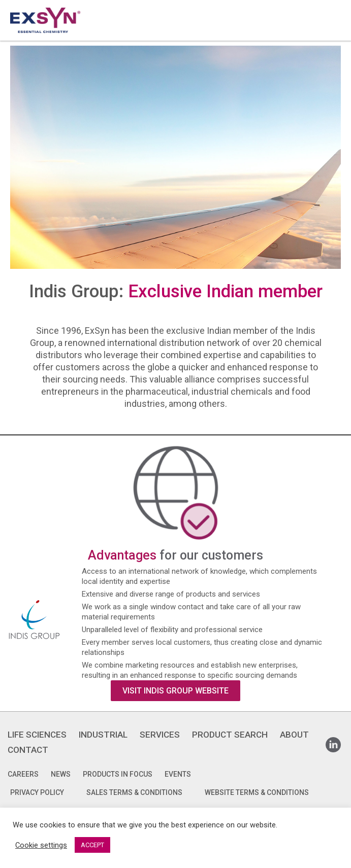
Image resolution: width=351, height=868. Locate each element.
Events (178, 774)
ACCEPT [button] (92, 845)
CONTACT (28, 750)
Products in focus (118, 774)
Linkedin (333, 741)
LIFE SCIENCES (37, 735)
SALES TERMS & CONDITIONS (134, 792)
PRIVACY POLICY (37, 792)
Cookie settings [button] (41, 845)
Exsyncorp (332, 4)
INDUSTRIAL (103, 735)
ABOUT (294, 735)
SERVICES (160, 735)
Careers (23, 774)
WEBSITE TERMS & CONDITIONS (257, 792)
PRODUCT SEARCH (230, 735)
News (61, 774)
